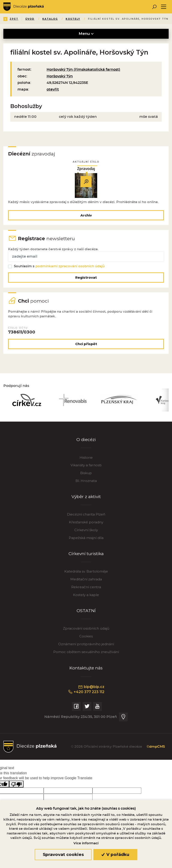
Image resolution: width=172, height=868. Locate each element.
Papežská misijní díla (86, 538)
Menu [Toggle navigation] (86, 34)
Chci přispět (86, 344)
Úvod (30, 19)
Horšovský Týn (60, 76)
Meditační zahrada (86, 579)
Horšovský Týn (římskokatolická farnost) (83, 70)
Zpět (11, 19)
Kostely (73, 19)
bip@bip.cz (91, 687)
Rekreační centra (86, 587)
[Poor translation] (16, 784)
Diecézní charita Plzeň (86, 514)
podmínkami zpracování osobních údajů (70, 266)
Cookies (86, 636)
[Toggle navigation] (164, 7)
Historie (86, 457)
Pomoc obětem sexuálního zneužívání (86, 652)
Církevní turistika (86, 554)
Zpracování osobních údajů (86, 628)
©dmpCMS (156, 747)
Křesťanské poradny (86, 522)
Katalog (50, 19)
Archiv (86, 215)
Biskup (86, 473)
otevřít (53, 89)
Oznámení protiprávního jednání (86, 644)
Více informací (86, 843)
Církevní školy (86, 530)
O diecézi (86, 440)
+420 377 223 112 (86, 692)
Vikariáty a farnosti (86, 465)
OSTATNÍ (86, 611)
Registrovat (86, 277)
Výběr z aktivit (86, 497)
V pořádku (115, 854)
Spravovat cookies (63, 854)
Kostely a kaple (86, 595)
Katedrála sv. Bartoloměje (86, 571)
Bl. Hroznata (86, 481)
